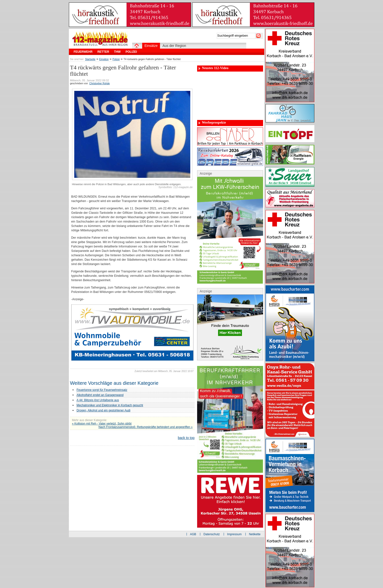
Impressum (234, 534)
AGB (193, 534)
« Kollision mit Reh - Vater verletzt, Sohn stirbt (102, 424)
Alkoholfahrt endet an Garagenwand (100, 395)
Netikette (255, 534)
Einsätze (104, 59)
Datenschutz (212, 534)
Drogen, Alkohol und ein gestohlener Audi (104, 410)
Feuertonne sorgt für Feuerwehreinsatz (102, 390)
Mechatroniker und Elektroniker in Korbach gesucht (110, 405)
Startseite (90, 59)
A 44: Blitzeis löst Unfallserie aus (98, 400)
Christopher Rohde (99, 83)
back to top (186, 438)
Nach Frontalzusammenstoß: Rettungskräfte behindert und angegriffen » (145, 427)
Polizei (116, 59)
